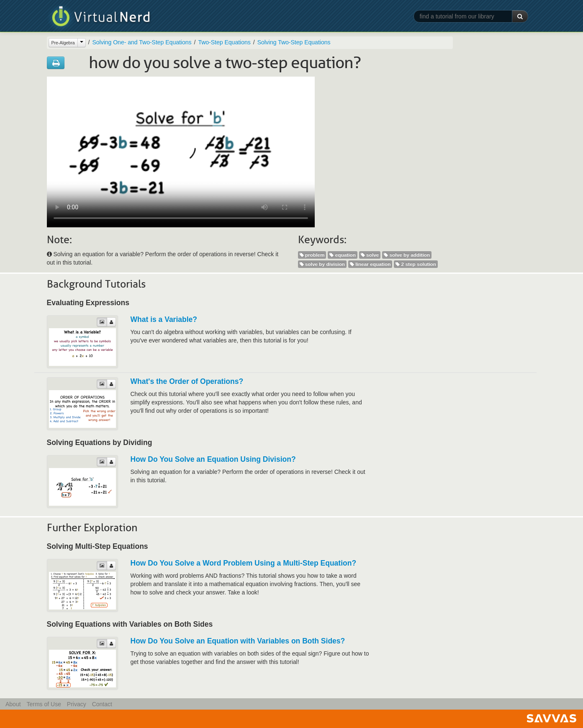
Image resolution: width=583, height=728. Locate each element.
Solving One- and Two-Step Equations (142, 42)
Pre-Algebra (63, 43)
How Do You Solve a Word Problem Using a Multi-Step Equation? (244, 563)
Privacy (77, 704)
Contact (102, 704)
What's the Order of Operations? (187, 381)
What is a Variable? (164, 319)
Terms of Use (44, 704)
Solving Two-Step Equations (294, 42)
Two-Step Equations (224, 42)
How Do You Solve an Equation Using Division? (213, 459)
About (13, 704)
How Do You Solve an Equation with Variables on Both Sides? (238, 641)
